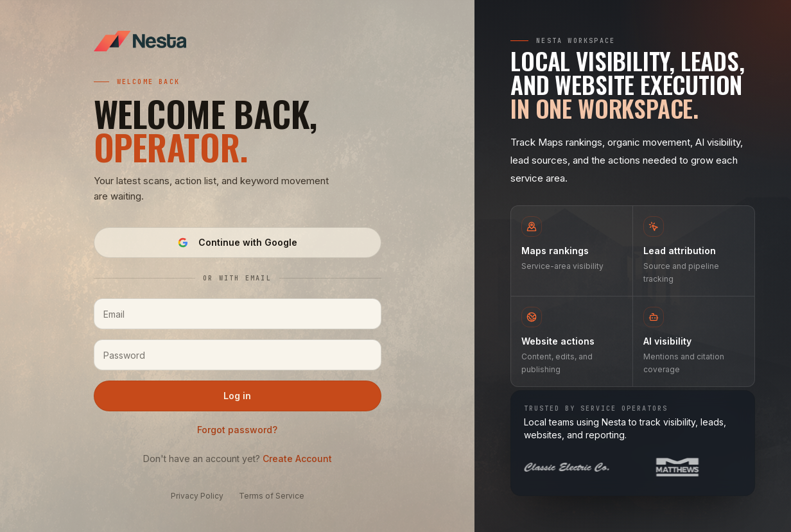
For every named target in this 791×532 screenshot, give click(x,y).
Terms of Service (272, 496)
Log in (237, 396)
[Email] (238, 314)
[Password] (238, 355)
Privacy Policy (197, 496)
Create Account (297, 459)
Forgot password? (237, 430)
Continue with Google (238, 242)
